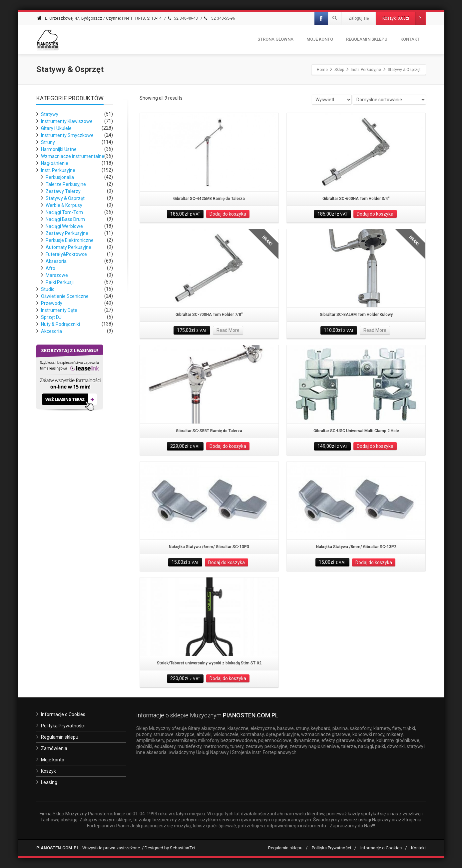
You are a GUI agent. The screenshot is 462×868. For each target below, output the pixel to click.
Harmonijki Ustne (59, 149)
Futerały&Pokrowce (66, 254)
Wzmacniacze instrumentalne (73, 156)
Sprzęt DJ (51, 317)
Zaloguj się (359, 18)
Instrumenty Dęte (59, 310)
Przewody (52, 303)
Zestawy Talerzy (63, 191)
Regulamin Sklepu (367, 39)
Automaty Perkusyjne (68, 247)
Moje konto (320, 39)
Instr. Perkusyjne (58, 170)
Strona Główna (275, 39)
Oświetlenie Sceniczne (65, 296)
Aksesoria (56, 261)
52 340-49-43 (182, 18)
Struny (48, 142)
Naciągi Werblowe (64, 226)
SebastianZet (183, 848)
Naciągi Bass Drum (65, 219)
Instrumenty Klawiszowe (67, 121)
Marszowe (57, 275)
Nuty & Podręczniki (60, 324)
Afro (50, 268)
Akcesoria (51, 331)
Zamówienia (54, 748)
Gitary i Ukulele (56, 128)
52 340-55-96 (219, 18)
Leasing (49, 782)
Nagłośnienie (55, 163)
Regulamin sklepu (60, 737)
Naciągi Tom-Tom (64, 212)
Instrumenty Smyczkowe (67, 135)
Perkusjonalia (60, 177)
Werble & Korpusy (64, 205)
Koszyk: (404, 18)
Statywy (50, 114)
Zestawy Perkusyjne (67, 233)
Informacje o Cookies (63, 714)
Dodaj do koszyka (228, 214)
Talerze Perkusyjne (66, 184)
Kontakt (410, 39)
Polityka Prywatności (63, 726)
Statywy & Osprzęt (65, 198)
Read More (228, 330)
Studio (48, 289)
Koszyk (48, 771)
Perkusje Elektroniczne (70, 240)
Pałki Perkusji (60, 282)
